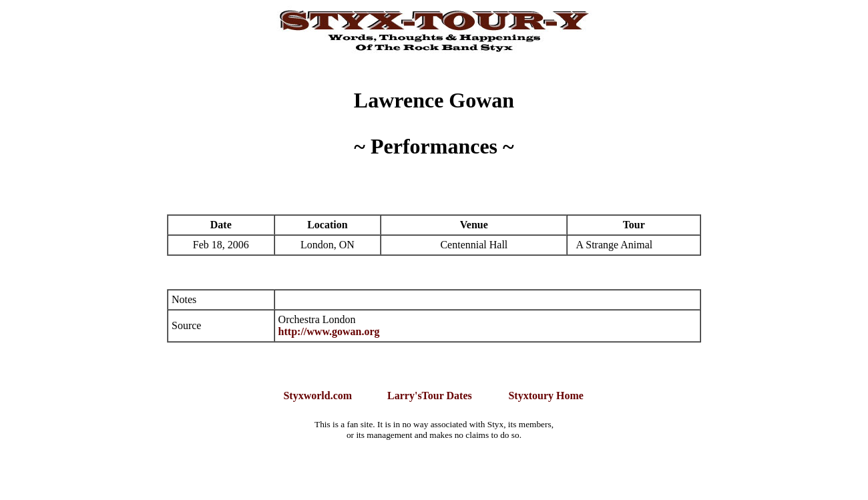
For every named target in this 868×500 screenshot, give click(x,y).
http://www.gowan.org (329, 331)
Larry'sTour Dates (430, 396)
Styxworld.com (317, 396)
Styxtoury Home (546, 396)
